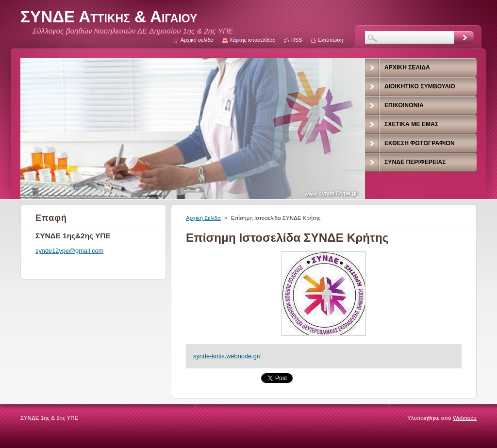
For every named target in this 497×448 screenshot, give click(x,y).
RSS (297, 40)
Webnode (465, 418)
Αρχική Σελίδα (203, 218)
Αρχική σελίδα (197, 40)
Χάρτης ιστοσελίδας (253, 40)
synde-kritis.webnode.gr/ (227, 356)
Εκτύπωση (331, 40)
